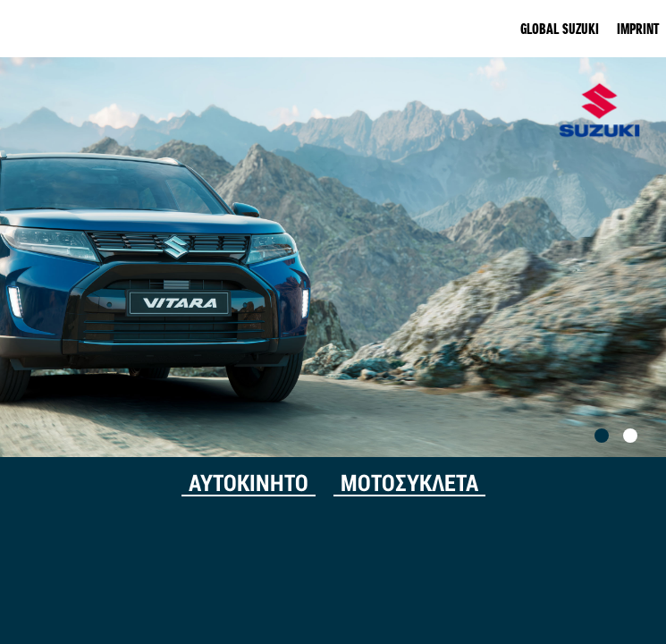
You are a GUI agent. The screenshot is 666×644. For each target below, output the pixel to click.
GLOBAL (560, 29)
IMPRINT (638, 29)
